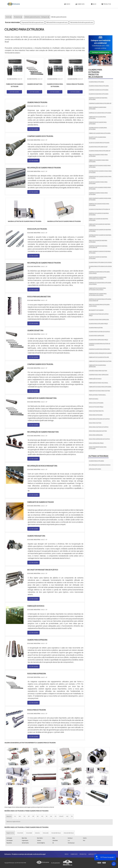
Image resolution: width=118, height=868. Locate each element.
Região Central (10, 833)
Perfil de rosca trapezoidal (97, 395)
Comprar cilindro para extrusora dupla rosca (99, 273)
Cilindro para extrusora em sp (98, 147)
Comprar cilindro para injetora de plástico (100, 344)
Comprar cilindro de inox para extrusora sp (98, 247)
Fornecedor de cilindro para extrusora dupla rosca (98, 294)
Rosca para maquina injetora (98, 431)
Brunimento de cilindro (96, 310)
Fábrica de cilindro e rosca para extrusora (57, 22)
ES (24, 816)
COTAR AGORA (14, 92)
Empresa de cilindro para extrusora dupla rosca (100, 284)
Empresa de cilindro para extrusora (100, 113)
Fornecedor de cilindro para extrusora (98, 123)
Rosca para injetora (95, 423)
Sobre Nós (80, 4)
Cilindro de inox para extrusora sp (99, 209)
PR (33, 816)
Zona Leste (46, 833)
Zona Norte (20, 833)
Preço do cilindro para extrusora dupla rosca (99, 305)
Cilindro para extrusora (96, 82)
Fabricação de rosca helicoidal (98, 383)
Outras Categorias (98, 456)
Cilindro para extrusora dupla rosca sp (100, 267)
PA (72, 816)
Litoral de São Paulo (69, 833)
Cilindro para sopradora (97, 336)
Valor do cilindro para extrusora (99, 143)
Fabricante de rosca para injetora (99, 391)
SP (29, 816)
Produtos (106, 4)
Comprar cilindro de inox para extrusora (98, 99)
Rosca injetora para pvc (96, 411)
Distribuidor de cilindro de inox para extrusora (100, 236)
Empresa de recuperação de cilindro (100, 353)
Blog (94, 4)
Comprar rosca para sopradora (99, 375)
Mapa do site (92, 854)
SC (38, 816)
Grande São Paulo (56, 833)
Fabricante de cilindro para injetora (100, 361)
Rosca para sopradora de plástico (99, 439)
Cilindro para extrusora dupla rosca (100, 262)
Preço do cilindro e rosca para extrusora (98, 155)
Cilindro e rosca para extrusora (99, 86)
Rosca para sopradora (96, 435)
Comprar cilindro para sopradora (99, 349)
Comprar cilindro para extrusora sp (100, 103)
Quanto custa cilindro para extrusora (97, 138)
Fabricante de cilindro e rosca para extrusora (100, 166)
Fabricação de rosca (95, 379)
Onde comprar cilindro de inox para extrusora (100, 252)
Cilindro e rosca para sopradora (99, 320)
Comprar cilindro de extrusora (99, 90)
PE (47, 816)
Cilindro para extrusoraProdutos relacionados (96, 73)
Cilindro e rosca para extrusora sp (100, 151)
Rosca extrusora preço (96, 407)
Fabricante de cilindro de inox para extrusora (82, 22)
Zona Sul (37, 833)
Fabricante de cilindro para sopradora (97, 366)
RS (42, 816)
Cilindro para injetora (96, 328)
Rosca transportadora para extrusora (98, 448)
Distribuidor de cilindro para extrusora (98, 128)
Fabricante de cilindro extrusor (99, 357)
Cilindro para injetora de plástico (99, 332)
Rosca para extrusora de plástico (99, 419)
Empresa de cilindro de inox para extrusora (33, 22)
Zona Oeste (29, 833)
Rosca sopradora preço (96, 443)
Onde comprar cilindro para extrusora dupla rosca (98, 278)
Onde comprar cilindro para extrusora (98, 108)
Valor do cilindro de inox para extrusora (98, 258)
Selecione (9, 816)
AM (67, 816)
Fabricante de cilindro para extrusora (97, 118)
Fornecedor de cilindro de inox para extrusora (100, 230)
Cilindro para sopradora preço (98, 340)
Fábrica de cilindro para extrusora (100, 133)
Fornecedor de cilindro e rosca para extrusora (100, 177)
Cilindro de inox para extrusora (99, 94)
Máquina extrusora (95, 469)
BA (51, 816)
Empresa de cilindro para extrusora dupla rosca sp (100, 300)
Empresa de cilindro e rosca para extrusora (99, 205)
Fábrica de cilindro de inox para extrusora (98, 220)
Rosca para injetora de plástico (99, 427)
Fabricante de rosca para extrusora (100, 387)
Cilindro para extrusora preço (98, 324)
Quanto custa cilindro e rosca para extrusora (100, 188)
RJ (15, 816)
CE (56, 816)
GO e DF (61, 816)
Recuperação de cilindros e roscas (100, 465)
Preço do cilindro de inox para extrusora (98, 241)
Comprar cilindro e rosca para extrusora (98, 194)
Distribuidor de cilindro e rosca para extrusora (100, 172)
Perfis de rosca (94, 399)
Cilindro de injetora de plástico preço (99, 315)
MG (20, 816)
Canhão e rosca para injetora (98, 371)
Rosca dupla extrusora (96, 403)
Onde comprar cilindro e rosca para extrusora (100, 199)
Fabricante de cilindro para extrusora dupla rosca (97, 289)
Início (67, 4)
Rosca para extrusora (96, 415)
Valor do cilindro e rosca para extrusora (98, 183)
